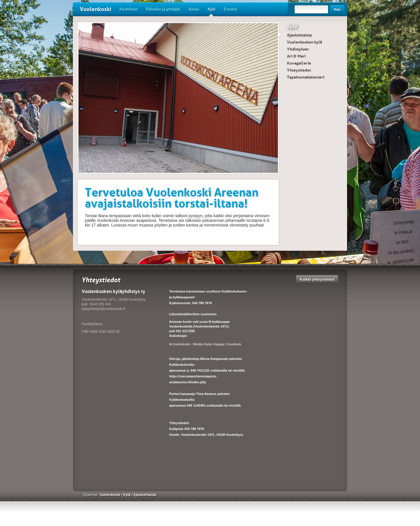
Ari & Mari (296, 56)
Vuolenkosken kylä (304, 42)
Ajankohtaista (299, 35)
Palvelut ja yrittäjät (163, 9)
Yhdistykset (298, 49)
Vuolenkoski (96, 9)
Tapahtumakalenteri (306, 77)
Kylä (211, 11)
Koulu (194, 9)
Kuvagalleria (299, 63)
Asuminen (128, 9)
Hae (337, 9)
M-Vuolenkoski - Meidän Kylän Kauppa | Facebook (205, 344)
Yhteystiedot (299, 70)
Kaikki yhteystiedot (317, 279)
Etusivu (230, 9)
